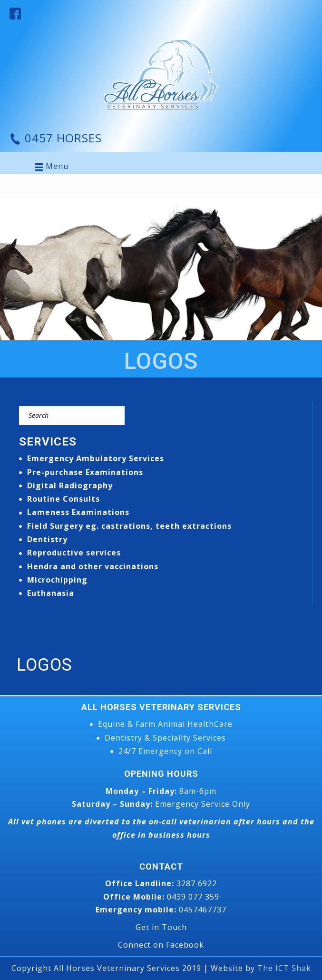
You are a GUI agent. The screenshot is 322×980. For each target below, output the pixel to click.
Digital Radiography (70, 485)
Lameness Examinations (78, 512)
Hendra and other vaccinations (93, 566)
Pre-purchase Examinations (85, 472)
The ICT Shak (284, 968)
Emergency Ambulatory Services (96, 458)
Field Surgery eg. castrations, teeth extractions (129, 526)
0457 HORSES (62, 138)
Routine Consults (63, 499)
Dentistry (47, 539)
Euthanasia (51, 593)
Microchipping (57, 580)
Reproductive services (74, 553)
